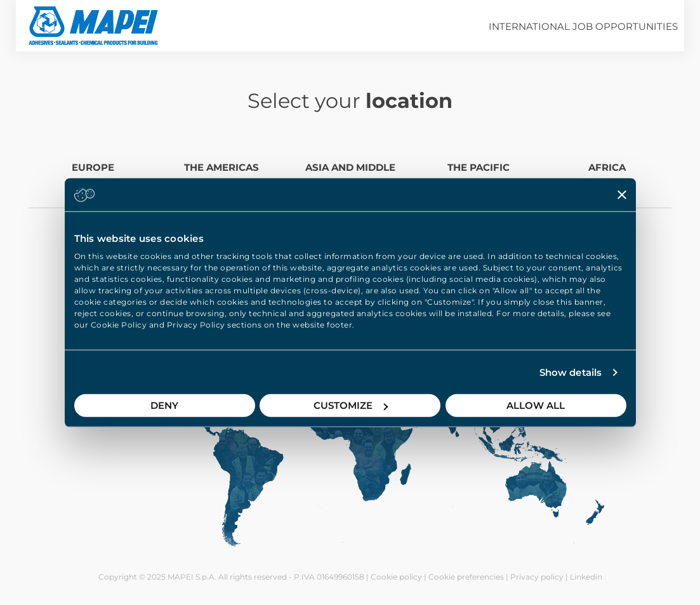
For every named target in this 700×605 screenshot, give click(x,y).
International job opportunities (583, 26)
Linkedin (586, 577)
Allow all (536, 405)
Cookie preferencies (466, 577)
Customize (351, 405)
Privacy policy (537, 577)
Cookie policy (396, 577)
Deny (164, 405)
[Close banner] (622, 194)
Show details (571, 372)
